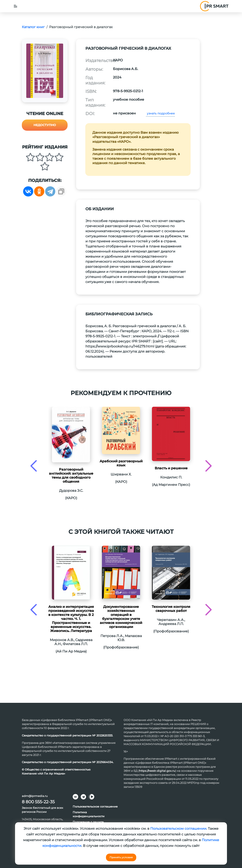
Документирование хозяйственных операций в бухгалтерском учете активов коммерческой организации (121, 617)
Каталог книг (33, 27)
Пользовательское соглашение (95, 806)
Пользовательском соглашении (178, 829)
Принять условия (121, 857)
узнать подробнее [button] (160, 113)
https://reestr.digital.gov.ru (157, 771)
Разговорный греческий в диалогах (81, 27)
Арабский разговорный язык (121, 463)
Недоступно (45, 125)
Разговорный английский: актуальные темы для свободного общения (71, 475)
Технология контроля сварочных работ (171, 609)
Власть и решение (171, 468)
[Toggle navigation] (15, 6)
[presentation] (34, 466)
